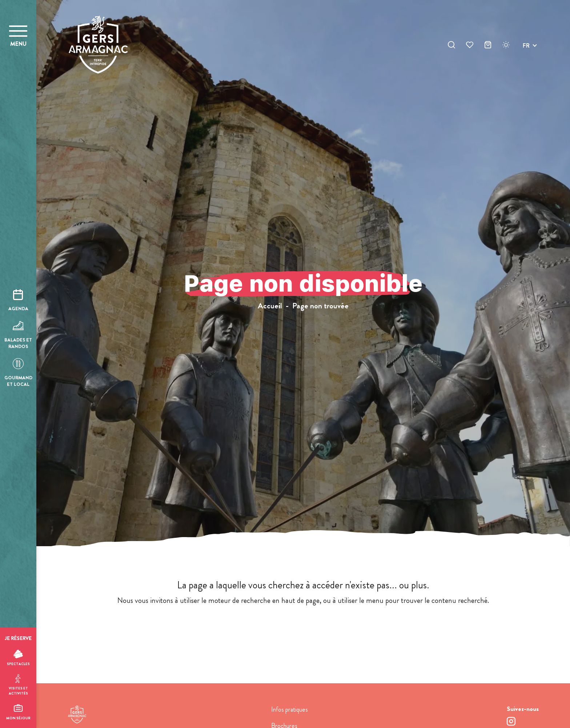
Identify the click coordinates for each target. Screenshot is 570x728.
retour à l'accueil (303, 628)
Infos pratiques (290, 709)
